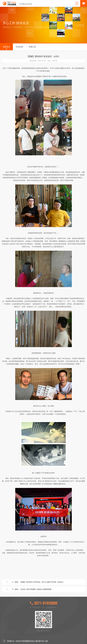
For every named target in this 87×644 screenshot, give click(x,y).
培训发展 (19, 48)
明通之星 (32, 48)
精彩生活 (6, 48)
